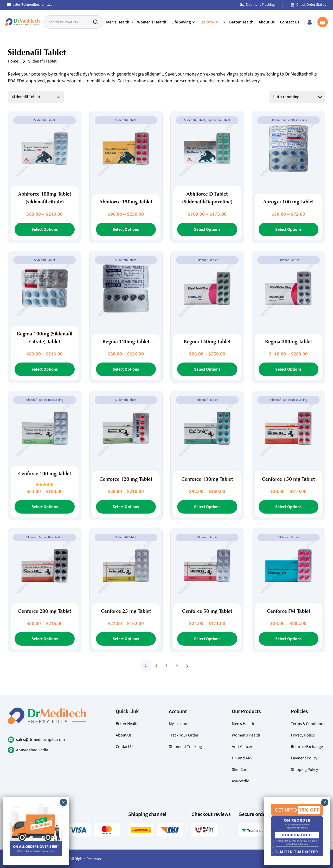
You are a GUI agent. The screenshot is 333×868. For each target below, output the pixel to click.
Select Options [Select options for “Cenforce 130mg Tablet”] (207, 507)
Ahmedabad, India (32, 750)
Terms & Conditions (308, 724)
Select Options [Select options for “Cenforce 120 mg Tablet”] (126, 507)
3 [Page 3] (167, 666)
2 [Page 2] (156, 666)
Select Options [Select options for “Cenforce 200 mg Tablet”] (45, 639)
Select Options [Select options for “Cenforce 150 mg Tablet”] (288, 507)
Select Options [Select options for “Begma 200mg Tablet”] (288, 369)
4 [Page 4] (177, 666)
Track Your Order (184, 735)
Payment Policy (304, 758)
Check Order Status (308, 5)
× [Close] (325, 802)
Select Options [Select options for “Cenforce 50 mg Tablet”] (207, 639)
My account (179, 724)
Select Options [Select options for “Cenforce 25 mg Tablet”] (126, 639)
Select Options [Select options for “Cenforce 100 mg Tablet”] (45, 507)
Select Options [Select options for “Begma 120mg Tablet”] (126, 369)
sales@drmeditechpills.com (31, 5)
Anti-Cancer (242, 747)
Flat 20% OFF (210, 22)
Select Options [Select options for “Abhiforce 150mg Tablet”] (126, 229)
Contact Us (290, 22)
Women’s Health (152, 22)
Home (13, 61)
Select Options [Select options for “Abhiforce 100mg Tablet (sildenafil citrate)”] (45, 229)
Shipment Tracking (257, 5)
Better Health (241, 22)
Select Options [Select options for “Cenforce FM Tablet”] (288, 639)
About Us (267, 22)
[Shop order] (297, 97)
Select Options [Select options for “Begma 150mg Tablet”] (207, 369)
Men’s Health (118, 22)
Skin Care (240, 770)
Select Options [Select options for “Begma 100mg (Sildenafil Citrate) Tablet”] (45, 369)
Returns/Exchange (307, 747)
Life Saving (181, 22)
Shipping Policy (304, 770)
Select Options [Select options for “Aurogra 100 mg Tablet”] (288, 229)
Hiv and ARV (242, 758)
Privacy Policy (303, 735)
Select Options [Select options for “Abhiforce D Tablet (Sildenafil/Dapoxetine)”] (207, 229)
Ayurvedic (240, 781)
